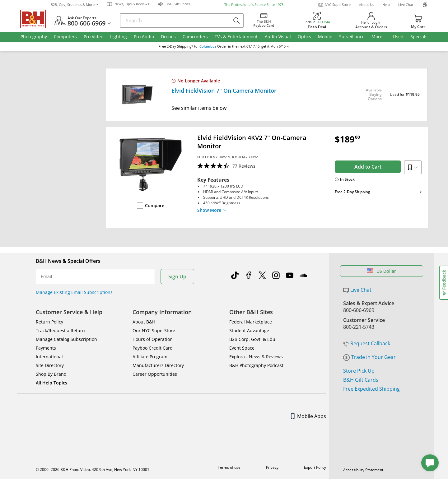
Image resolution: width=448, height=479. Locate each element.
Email (47, 277)
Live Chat (406, 5)
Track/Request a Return (60, 330)
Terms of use (229, 467)
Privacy (272, 467)
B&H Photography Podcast (256, 365)
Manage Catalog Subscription (66, 339)
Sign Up (177, 277)
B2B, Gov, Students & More (74, 5)
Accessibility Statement (363, 470)
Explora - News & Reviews (256, 357)
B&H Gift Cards (361, 380)
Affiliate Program (150, 357)
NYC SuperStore (334, 5)
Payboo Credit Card (153, 348)
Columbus (208, 46)
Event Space (242, 348)
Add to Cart (368, 167)
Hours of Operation (153, 339)
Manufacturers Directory (158, 365)
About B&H (144, 322)
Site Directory (50, 365)
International (49, 357)
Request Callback (367, 343)
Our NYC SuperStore (154, 330)
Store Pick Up (359, 371)
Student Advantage (249, 330)
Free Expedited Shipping (371, 389)
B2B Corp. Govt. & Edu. (253, 339)
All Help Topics (51, 383)
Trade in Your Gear (369, 357)
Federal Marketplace (251, 322)
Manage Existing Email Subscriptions (74, 292)
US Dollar (382, 271)
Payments (46, 348)
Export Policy (315, 467)
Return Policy (49, 322)
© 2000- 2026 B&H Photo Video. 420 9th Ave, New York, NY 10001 (93, 470)
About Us (366, 5)
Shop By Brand (51, 374)
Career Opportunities (155, 374)
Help (386, 5)
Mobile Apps (308, 416)
